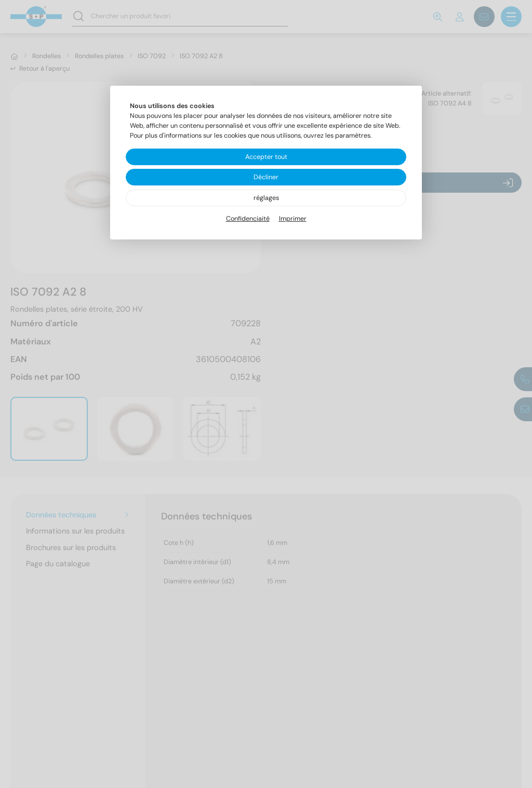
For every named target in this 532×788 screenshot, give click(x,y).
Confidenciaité (248, 219)
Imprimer (293, 219)
